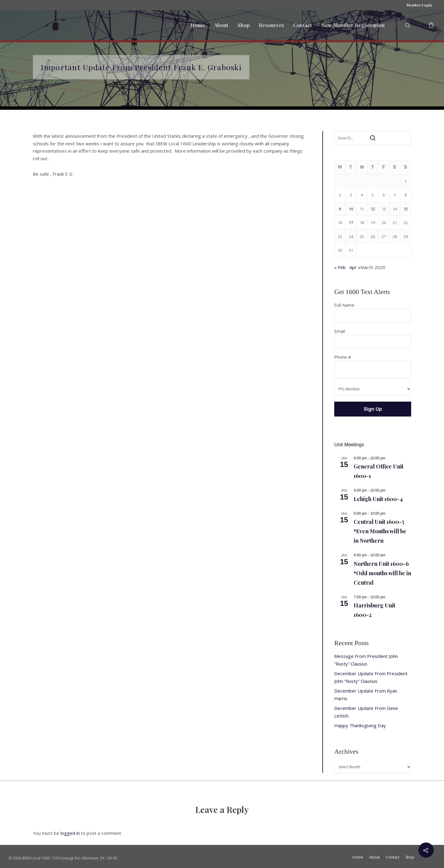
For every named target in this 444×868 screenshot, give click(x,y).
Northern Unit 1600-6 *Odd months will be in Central (382, 573)
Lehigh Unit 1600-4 (378, 499)
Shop (244, 25)
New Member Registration (353, 25)
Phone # (373, 366)
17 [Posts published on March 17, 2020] (351, 223)
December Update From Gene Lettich (366, 712)
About (221, 25)
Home (198, 25)
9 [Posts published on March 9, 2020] (340, 209)
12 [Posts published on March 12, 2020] (373, 209)
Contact (303, 25)
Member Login (419, 5)
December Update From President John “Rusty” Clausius (371, 677)
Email (373, 339)
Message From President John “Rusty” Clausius (366, 660)
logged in (70, 833)
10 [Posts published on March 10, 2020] (351, 209)
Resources (271, 25)
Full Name (373, 313)
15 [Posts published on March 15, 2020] (406, 209)
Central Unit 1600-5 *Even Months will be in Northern (380, 531)
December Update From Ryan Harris (366, 695)
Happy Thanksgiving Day (360, 725)
